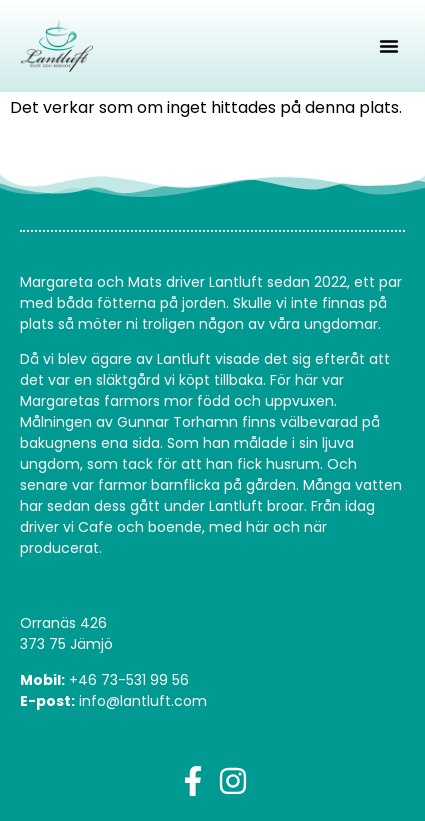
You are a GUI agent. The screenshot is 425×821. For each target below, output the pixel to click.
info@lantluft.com (143, 701)
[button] (389, 46)
